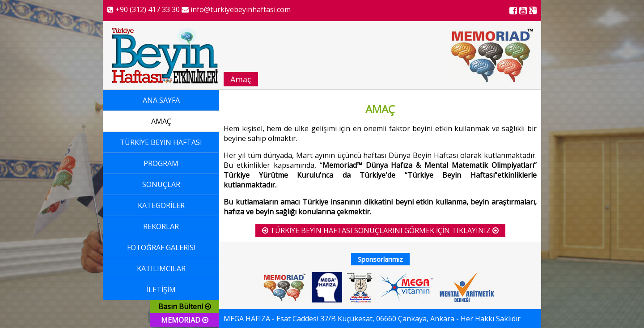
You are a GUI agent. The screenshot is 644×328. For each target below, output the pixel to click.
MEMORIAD (185, 320)
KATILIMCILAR (161, 268)
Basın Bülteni (185, 307)
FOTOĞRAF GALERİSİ (161, 247)
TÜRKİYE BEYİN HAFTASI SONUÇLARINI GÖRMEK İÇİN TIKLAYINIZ (380, 230)
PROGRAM (161, 163)
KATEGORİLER (161, 205)
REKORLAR (161, 226)
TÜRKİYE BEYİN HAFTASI (161, 142)
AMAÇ (161, 121)
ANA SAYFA (161, 100)
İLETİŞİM (161, 290)
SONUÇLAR (161, 184)
